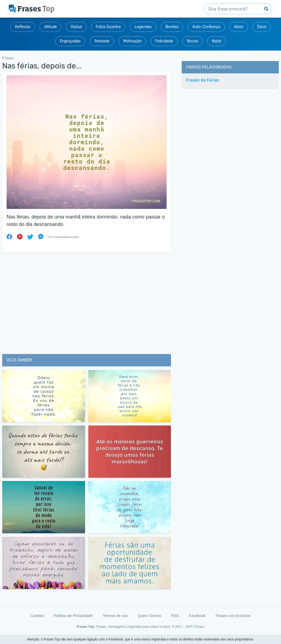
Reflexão (23, 27)
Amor (239, 27)
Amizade (102, 41)
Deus (262, 27)
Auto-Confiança (206, 27)
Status (76, 27)
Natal (217, 41)
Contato (37, 616)
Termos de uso (115, 616)
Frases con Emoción (233, 616)
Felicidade (164, 41)
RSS (175, 616)
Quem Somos (150, 616)
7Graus (199, 627)
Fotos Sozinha (108, 27)
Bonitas (172, 27)
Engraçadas (70, 41)
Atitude (50, 27)
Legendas (143, 27)
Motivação (132, 41)
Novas (193, 41)
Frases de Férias (203, 80)
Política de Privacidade (73, 616)
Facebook (197, 616)
